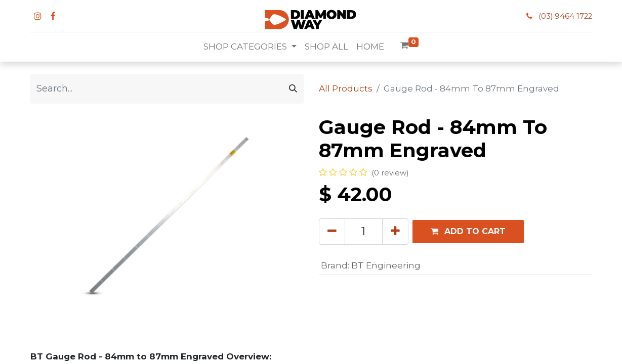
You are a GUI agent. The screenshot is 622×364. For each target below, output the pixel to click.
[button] (468, 231)
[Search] (293, 89)
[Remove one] (332, 232)
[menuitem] (326, 47)
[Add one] (395, 232)
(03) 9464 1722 (565, 16)
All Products (346, 88)
